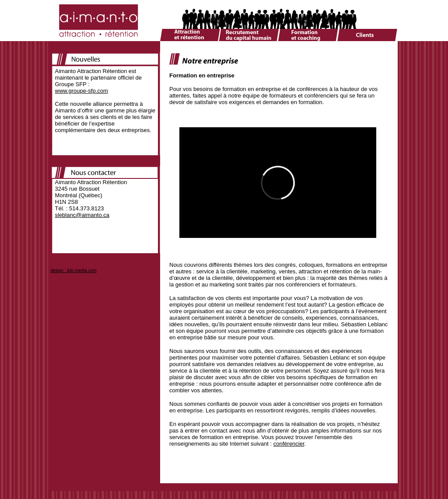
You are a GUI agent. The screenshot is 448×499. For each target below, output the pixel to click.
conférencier (289, 444)
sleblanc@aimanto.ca (82, 215)
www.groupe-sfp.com (82, 91)
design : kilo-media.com (74, 270)
